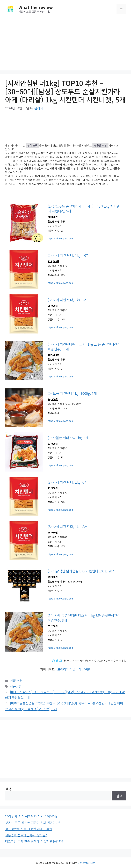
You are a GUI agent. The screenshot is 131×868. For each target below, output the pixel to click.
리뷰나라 (76, 669)
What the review (36, 7)
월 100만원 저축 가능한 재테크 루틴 (29, 829)
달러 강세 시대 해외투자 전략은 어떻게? (31, 816)
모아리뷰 (63, 669)
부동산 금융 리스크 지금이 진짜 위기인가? (33, 823)
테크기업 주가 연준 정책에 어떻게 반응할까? (34, 841)
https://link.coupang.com (61, 239)
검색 (8, 789)
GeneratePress (86, 863)
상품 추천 (16, 681)
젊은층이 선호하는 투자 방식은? (26, 835)
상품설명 (16, 686)
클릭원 (87, 669)
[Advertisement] (65, 43)
